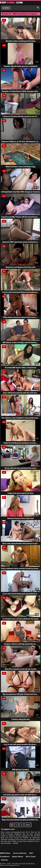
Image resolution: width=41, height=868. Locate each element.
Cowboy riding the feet (20, 719)
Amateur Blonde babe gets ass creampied (21, 66)
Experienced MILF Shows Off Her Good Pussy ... (20, 217)
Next (28, 825)
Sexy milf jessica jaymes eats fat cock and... (21, 393)
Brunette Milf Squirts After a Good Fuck (20, 368)
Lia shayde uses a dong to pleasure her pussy (21, 619)
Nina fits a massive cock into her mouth (20, 669)
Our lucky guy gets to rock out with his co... (20, 795)
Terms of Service (20, 853)
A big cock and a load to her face (20, 493)
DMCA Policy (5, 853)
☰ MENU (6, 8)
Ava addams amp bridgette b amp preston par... (20, 418)
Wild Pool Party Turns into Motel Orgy (20, 167)
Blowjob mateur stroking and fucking (20, 41)
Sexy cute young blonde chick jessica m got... (20, 543)
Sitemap (4, 860)
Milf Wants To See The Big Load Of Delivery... (20, 342)
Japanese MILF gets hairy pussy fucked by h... (21, 242)
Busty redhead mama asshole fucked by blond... (20, 568)
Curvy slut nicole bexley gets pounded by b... (21, 594)
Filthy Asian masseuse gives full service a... (20, 317)
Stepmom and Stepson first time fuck (21, 267)
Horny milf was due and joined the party (20, 468)
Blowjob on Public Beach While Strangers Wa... (20, 91)
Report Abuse (18, 856)
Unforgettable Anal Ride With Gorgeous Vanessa (20, 192)
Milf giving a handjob (20, 770)
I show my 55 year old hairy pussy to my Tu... (21, 116)
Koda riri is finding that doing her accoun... (21, 443)
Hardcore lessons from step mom (20, 518)
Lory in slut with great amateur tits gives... (21, 744)
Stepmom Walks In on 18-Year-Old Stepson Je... (20, 142)
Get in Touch (31, 856)
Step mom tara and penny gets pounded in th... (21, 820)
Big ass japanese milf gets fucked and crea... (21, 694)
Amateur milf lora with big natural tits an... (20, 644)
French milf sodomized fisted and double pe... (21, 292)
